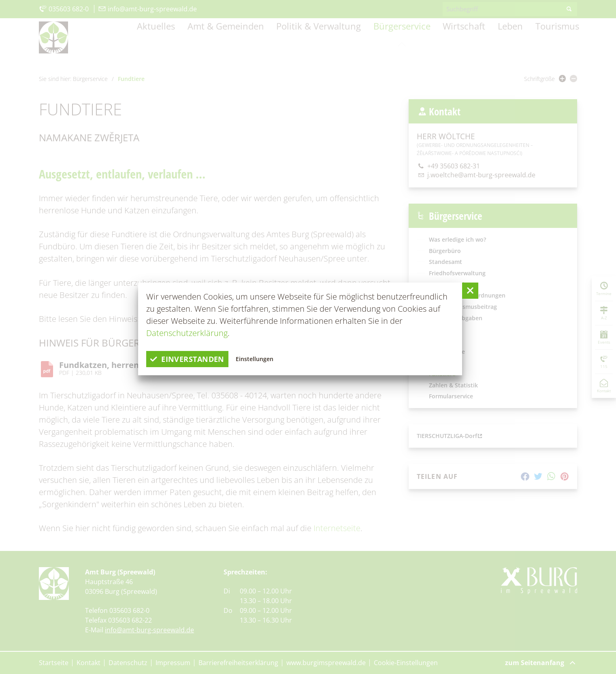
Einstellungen (264, 359)
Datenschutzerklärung (187, 333)
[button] (470, 291)
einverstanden (191, 359)
